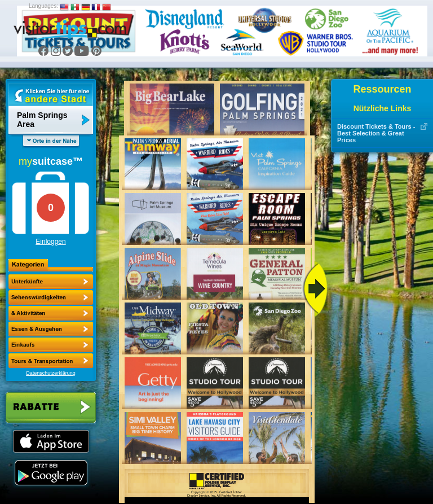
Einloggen (50, 242)
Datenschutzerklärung (51, 373)
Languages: (43, 6)
